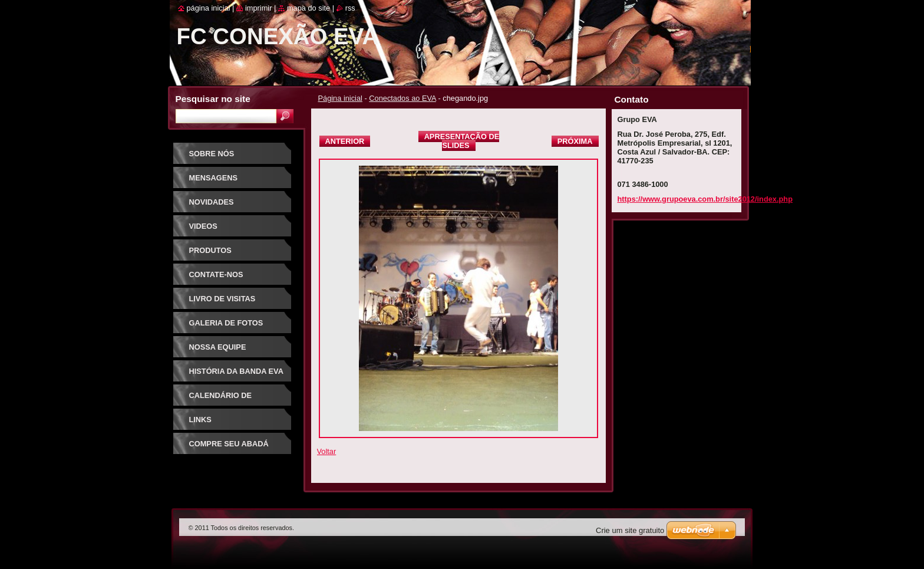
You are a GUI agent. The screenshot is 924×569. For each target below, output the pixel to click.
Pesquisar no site (213, 99)
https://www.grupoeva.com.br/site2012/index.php (705, 199)
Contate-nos (216, 274)
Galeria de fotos (226, 323)
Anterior (345, 141)
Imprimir (259, 8)
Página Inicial (209, 8)
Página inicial (340, 98)
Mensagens (213, 178)
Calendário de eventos (221, 399)
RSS (350, 8)
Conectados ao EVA (402, 98)
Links (200, 420)
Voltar (327, 451)
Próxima (575, 141)
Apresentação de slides (462, 141)
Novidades (212, 202)
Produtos (210, 250)
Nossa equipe (218, 347)
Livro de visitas (222, 299)
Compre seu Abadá (229, 444)
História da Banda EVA (236, 371)
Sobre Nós (212, 154)
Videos (203, 226)
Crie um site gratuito (630, 530)
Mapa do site (308, 8)
